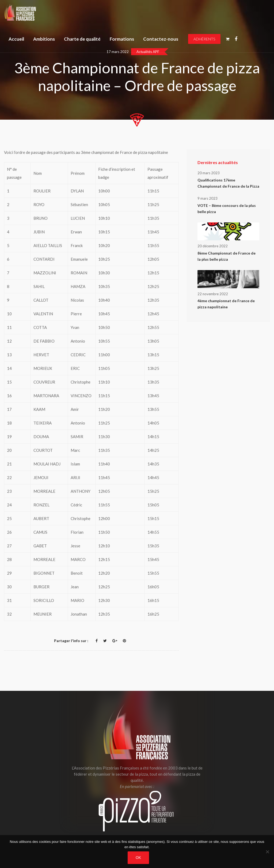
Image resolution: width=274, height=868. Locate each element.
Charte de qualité (82, 39)
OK (138, 858)
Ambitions (44, 39)
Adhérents (204, 39)
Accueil (16, 39)
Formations (122, 39)
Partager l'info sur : (71, 641)
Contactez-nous (161, 39)
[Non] (267, 852)
